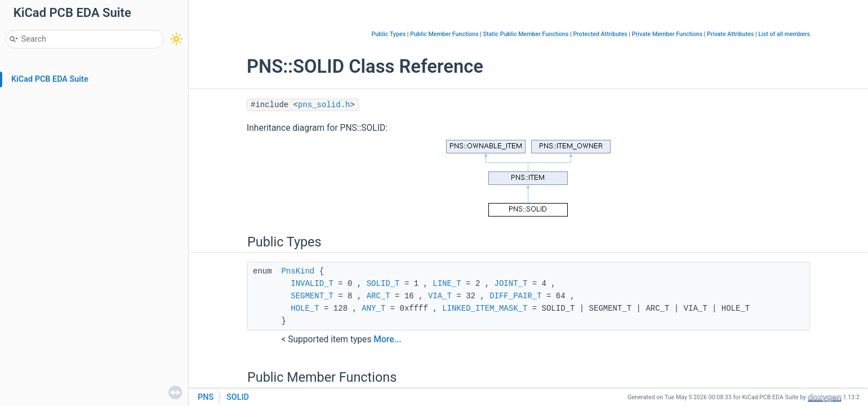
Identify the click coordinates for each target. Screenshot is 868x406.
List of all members (784, 34)
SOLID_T (383, 284)
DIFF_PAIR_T (515, 296)
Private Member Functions (667, 34)
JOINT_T (511, 284)
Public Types (389, 34)
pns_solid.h (324, 105)
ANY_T (373, 308)
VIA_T (440, 296)
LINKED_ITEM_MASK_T (485, 308)
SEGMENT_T (312, 296)
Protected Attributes (600, 34)
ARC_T (379, 296)
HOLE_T (305, 308)
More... (387, 339)
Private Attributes (730, 34)
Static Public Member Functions (526, 34)
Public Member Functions (444, 34)
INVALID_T (312, 284)
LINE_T (447, 284)
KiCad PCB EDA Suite (50, 79)
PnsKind (298, 271)
